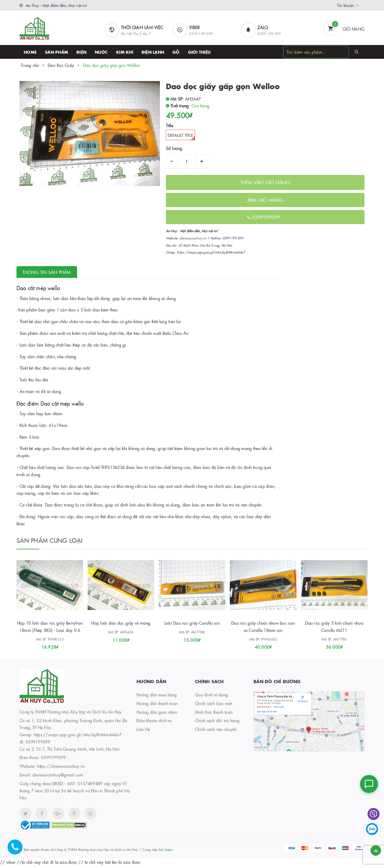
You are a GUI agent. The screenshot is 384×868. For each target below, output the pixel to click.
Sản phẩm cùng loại (50, 540)
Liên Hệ (143, 731)
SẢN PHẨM (57, 52)
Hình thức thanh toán (214, 714)
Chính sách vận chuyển (216, 731)
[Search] (357, 52)
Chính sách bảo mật (213, 705)
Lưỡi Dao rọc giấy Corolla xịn (192, 625)
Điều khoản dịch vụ (154, 723)
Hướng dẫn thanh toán (157, 705)
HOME (30, 52)
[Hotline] (18, 850)
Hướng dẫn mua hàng (157, 697)
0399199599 (267, 217)
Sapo (169, 851)
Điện (81, 52)
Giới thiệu (199, 52)
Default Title (181, 136)
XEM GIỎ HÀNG (265, 200)
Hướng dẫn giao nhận (157, 714)
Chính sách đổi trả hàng (217, 723)
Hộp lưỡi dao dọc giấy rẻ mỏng (121, 625)
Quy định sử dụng (211, 697)
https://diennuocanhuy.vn (61, 768)
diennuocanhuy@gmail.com (58, 777)
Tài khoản (346, 5)
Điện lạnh (153, 52)
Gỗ (176, 52)
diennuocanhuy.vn (193, 238)
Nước (101, 52)
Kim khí (125, 52)
